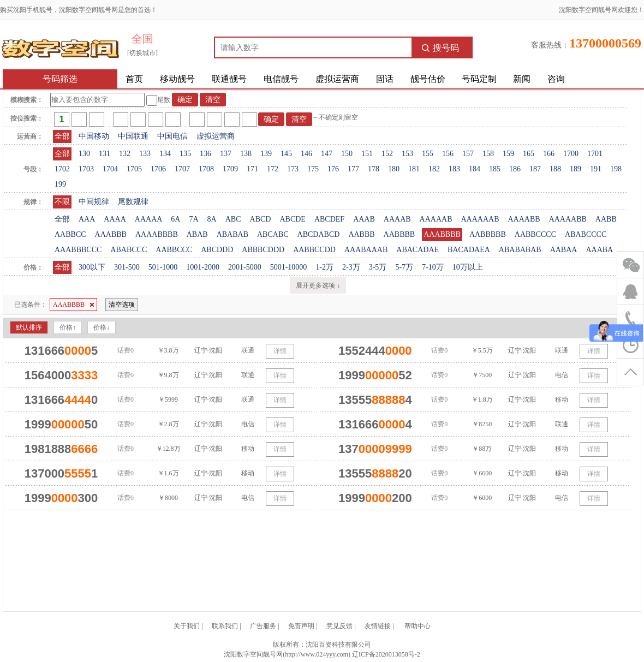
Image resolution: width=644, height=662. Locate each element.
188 (555, 169)
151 (367, 154)
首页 (134, 79)
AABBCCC (174, 250)
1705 (134, 169)
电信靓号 (281, 79)
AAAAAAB (480, 219)
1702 (62, 169)
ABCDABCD (319, 234)
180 (394, 169)
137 (226, 154)
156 (448, 154)
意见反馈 (339, 626)
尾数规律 (133, 202)
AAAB (364, 219)
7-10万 (433, 267)
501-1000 (163, 267)
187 (535, 169)
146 (306, 154)
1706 (158, 169)
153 (407, 154)
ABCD (261, 219)
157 (468, 154)
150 (347, 154)
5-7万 (404, 267)
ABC (233, 219)
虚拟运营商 (337, 79)
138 (246, 154)
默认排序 (29, 327)
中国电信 (172, 136)
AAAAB (397, 219)
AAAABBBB (157, 234)
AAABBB (111, 234)
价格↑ (68, 327)
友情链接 (378, 626)
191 (596, 169)
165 (529, 154)
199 (60, 184)
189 (576, 169)
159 (508, 154)
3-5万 (378, 267)
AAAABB (524, 219)
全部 (62, 136)
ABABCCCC (586, 234)
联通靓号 (229, 79)
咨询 (556, 79)
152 (387, 154)
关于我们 (187, 626)
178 (374, 169)
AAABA (599, 250)
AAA (87, 219)
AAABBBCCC (78, 250)
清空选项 (122, 305)
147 (327, 154)
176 (333, 169)
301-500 (127, 267)
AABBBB (399, 234)
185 (495, 169)
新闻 (522, 79)
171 (252, 169)
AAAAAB (436, 219)
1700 (571, 154)
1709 (230, 169)
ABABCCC (129, 250)
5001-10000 (289, 267)
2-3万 (351, 267)
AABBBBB (488, 234)
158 (488, 154)
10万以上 (468, 267)
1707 (182, 169)
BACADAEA (469, 250)
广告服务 (263, 626)
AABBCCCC (535, 234)
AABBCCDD (314, 250)
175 (313, 169)
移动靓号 (177, 79)
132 (125, 154)
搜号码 (440, 48)
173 (293, 169)
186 (515, 169)
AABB (606, 219)
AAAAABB (568, 219)
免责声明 (301, 626)
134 (165, 154)
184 (475, 169)
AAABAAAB (366, 250)
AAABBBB (442, 234)
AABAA (564, 250)
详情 (280, 351)
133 (145, 154)
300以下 (92, 267)
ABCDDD (217, 250)
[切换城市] (142, 53)
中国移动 (94, 136)
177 (353, 169)
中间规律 (94, 202)
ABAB (197, 234)
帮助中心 (418, 626)
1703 (86, 169)
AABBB (361, 234)
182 (434, 169)
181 (414, 169)
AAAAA (149, 219)
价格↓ (102, 327)
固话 (385, 79)
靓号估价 (428, 79)
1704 (110, 169)
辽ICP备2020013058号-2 (386, 654)
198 (616, 169)
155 (428, 154)
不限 (62, 202)
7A (193, 219)
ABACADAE (418, 250)
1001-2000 (203, 267)
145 (286, 154)
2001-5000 (245, 267)
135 (185, 154)
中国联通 (133, 136)
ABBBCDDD (263, 250)
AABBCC (70, 234)
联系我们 (225, 626)
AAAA (115, 219)
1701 (595, 154)
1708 (206, 169)
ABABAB (232, 234)
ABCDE (292, 219)
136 (205, 154)
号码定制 (479, 79)
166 (549, 154)
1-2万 (324, 267)
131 (105, 154)
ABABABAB (520, 250)
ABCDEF (329, 219)
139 (266, 154)
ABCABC (273, 234)
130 (84, 154)
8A (212, 219)
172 (273, 169)
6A (175, 219)
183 (454, 169)
